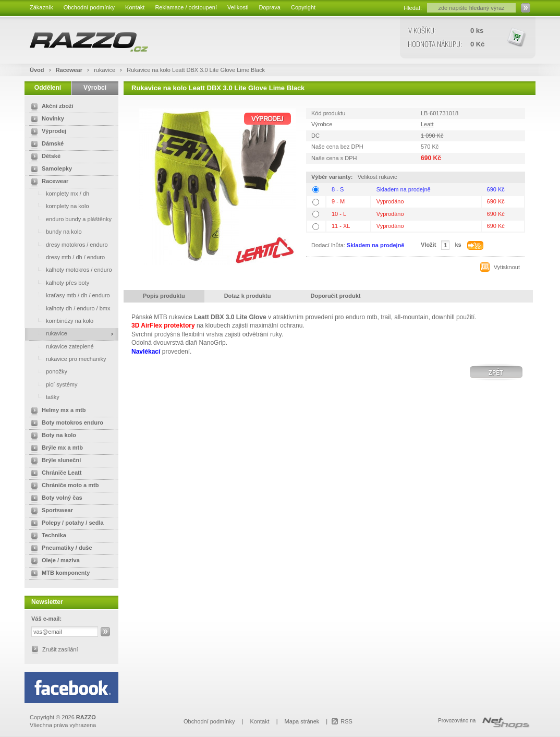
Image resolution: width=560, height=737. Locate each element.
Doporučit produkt (336, 296)
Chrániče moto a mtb (63, 486)
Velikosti (238, 7)
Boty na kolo (52, 436)
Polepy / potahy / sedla (65, 524)
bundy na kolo (54, 231)
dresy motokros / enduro (68, 244)
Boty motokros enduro (65, 424)
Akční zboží (50, 107)
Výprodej (47, 132)
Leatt (427, 124)
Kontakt (135, 7)
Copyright (303, 7)
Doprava (270, 7)
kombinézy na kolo (60, 321)
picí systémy (52, 384)
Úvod (37, 70)
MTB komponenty (58, 574)
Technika (47, 536)
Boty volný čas (55, 499)
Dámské (45, 144)
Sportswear (50, 511)
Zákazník (41, 7)
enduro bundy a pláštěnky (69, 219)
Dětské (44, 157)
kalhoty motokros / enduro (70, 269)
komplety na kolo (58, 206)
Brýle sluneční (54, 461)
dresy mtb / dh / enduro (66, 257)
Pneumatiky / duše (60, 549)
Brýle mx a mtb (55, 449)
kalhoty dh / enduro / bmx (69, 308)
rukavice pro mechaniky (67, 359)
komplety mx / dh (58, 193)
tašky (43, 397)
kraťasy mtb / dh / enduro (69, 295)
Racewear (70, 70)
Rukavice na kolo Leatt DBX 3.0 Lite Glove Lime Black (196, 70)
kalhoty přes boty (58, 282)
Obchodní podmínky (89, 7)
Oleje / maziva (53, 561)
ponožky (47, 371)
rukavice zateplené (60, 346)
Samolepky (50, 170)
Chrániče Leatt (54, 474)
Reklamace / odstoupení (186, 7)
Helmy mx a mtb (56, 411)
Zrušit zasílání (60, 649)
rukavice (105, 70)
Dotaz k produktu (248, 296)
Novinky (46, 119)
